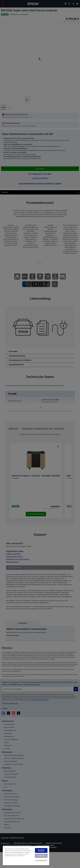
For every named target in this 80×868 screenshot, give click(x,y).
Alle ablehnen (41, 856)
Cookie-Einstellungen (41, 860)
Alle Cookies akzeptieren (41, 850)
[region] (26, 856)
